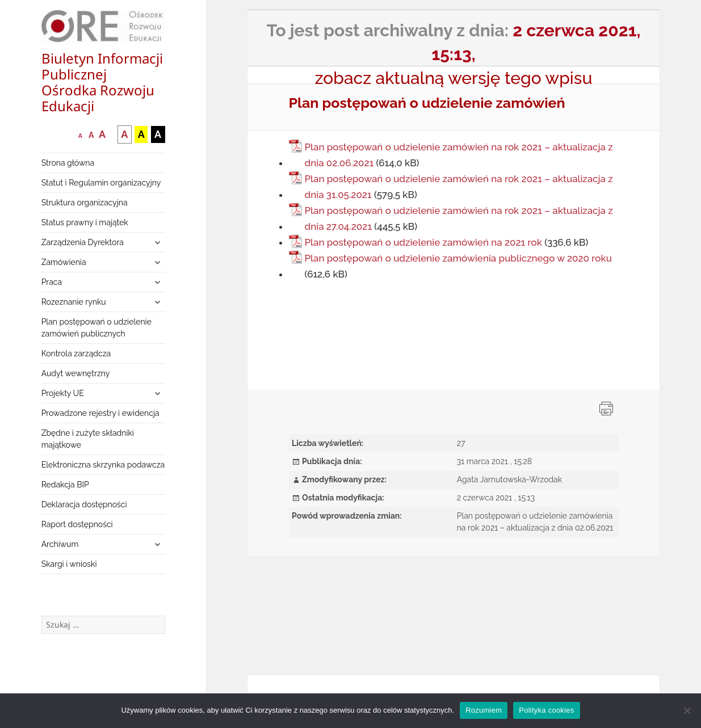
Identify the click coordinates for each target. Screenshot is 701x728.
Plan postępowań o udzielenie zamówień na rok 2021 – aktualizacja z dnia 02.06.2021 (459, 155)
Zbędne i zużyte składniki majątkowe (88, 439)
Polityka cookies (546, 710)
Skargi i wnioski (69, 564)
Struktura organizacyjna (85, 203)
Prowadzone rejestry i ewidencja (100, 413)
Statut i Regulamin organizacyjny (101, 183)
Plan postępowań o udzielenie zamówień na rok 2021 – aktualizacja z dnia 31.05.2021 (459, 187)
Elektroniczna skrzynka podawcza (103, 465)
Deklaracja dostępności (84, 504)
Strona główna (68, 163)
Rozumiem (484, 710)
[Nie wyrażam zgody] (687, 710)
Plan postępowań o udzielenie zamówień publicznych (96, 328)
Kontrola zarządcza (76, 354)
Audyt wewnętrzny (76, 373)
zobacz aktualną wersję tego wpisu (454, 78)
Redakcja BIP (65, 485)
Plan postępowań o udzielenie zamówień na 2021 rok (423, 242)
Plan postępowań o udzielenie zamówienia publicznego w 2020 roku (458, 258)
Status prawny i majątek (85, 222)
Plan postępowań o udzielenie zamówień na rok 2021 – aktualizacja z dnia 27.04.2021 (459, 218)
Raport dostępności (77, 524)
